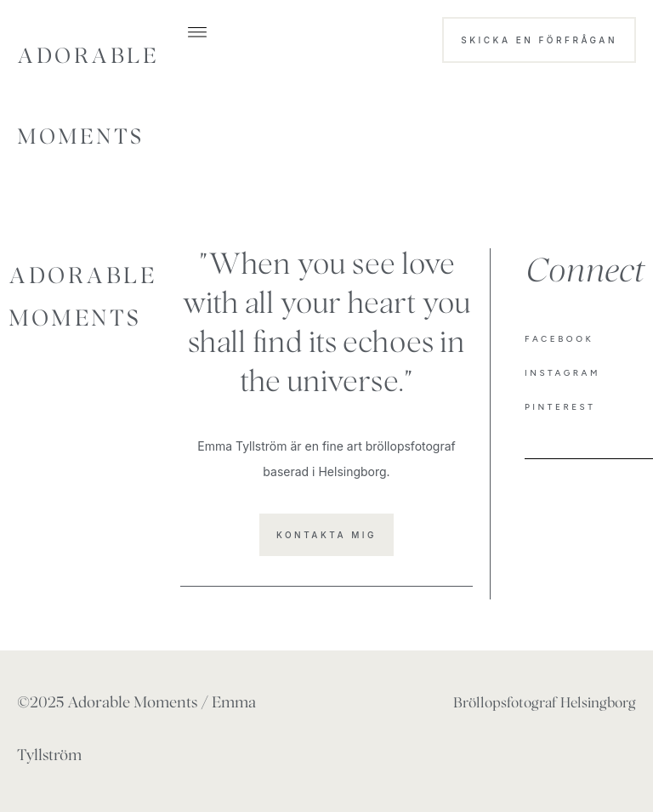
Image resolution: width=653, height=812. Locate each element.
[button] (198, 31)
